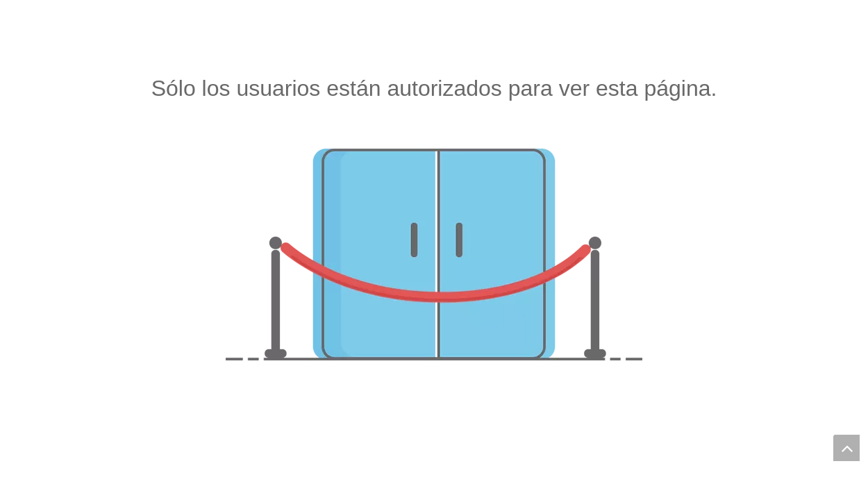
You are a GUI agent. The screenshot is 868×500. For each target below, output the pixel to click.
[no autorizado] (434, 255)
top (846, 448)
